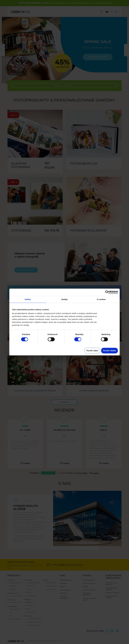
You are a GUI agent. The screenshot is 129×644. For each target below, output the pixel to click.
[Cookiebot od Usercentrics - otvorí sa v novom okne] (107, 292)
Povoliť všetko (110, 351)
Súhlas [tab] (28, 299)
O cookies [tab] (101, 299)
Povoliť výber (92, 351)
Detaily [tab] (64, 299)
